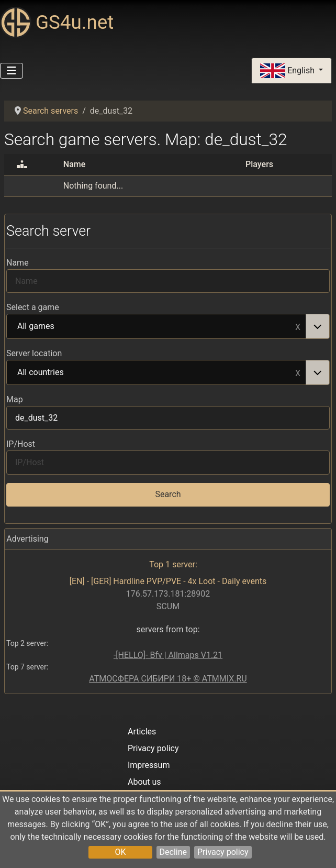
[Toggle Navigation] (12, 71)
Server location (34, 353)
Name (18, 263)
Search (168, 494)
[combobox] (168, 326)
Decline (173, 852)
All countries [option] (156, 373)
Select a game (33, 307)
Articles (142, 732)
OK (120, 852)
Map (15, 399)
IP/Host (21, 444)
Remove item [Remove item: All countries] (298, 372)
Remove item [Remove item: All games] (298, 326)
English (288, 71)
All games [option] (156, 327)
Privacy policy (223, 852)
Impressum (149, 765)
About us (144, 782)
